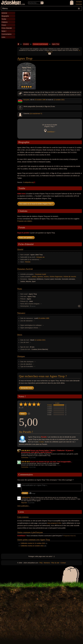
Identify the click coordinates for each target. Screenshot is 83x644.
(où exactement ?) (36, 114)
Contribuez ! (51, 132)
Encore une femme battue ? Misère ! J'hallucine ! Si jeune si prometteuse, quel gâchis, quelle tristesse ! (47, 451)
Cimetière (26, 44)
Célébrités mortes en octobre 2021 (32, 546)
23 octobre (38, 100)
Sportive (40, 277)
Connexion (79, 4)
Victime (46, 277)
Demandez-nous (26, 388)
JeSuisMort (11, 3)
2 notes (57, 403)
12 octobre (57, 100)
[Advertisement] (50, 27)
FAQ (41, 563)
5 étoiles (50, 405)
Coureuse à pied (40, 274)
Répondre (24, 503)
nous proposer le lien (54, 523)
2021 (63, 100)
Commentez (25, 458)
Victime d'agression (56, 277)
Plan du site (55, 563)
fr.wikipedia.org (28, 182)
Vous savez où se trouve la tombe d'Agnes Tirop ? (36, 204)
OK (50, 54)
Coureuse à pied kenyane (40, 44)
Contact (63, 563)
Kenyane (26, 100)
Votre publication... (24, 506)
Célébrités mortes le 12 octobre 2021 (33, 543)
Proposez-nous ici (69, 536)
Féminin (28, 262)
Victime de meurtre (70, 277)
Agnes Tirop (56, 44)
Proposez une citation (25, 221)
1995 (44, 100)
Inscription (79, 2)
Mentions (47, 563)
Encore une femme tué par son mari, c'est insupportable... (51, 462)
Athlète (34, 277)
